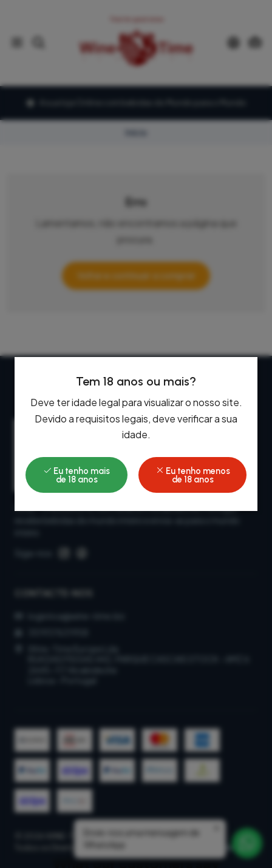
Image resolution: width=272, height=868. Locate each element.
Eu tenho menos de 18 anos (193, 475)
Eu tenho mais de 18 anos (76, 475)
